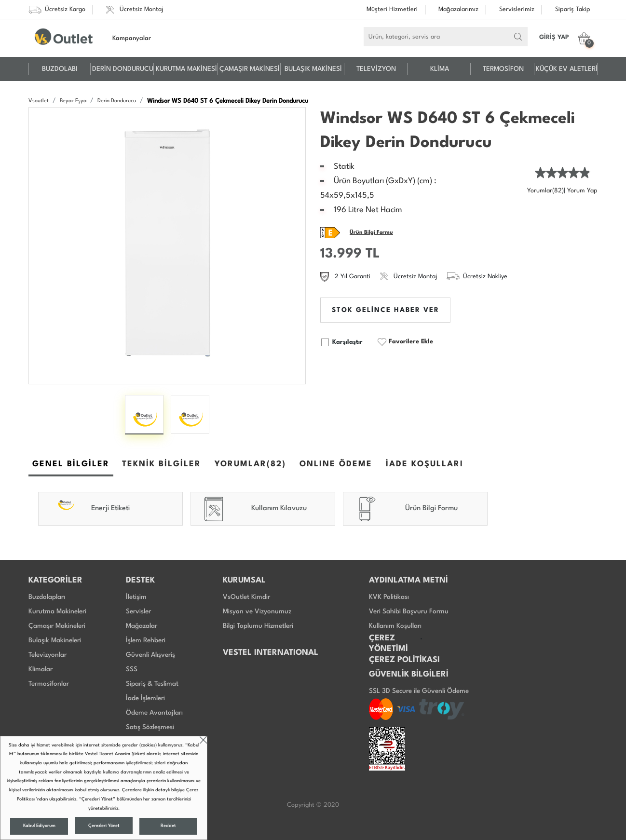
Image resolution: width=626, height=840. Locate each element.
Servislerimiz (517, 9)
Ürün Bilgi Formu (371, 233)
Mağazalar (142, 626)
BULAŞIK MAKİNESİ (313, 69)
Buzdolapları (47, 597)
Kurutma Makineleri (57, 611)
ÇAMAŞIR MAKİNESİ (250, 69)
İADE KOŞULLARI (425, 464)
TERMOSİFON (503, 69)
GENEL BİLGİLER (71, 464)
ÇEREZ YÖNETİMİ (388, 644)
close (203, 740)
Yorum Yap (582, 191)
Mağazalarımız (458, 9)
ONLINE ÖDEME (336, 464)
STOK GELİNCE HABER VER (386, 310)
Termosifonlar (49, 684)
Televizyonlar (48, 655)
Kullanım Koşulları (395, 626)
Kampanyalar (132, 38)
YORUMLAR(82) (250, 464)
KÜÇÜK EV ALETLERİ (567, 69)
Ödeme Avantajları (154, 713)
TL (373, 254)
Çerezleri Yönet (104, 826)
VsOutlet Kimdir (246, 597)
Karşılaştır (341, 342)
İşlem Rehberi (146, 640)
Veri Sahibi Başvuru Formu (409, 611)
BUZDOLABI (60, 69)
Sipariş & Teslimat (152, 684)
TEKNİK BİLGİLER (162, 464)
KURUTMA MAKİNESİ (186, 69)
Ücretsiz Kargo (57, 10)
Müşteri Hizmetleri (392, 9)
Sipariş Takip (573, 9)
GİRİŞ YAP (554, 37)
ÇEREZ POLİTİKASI (404, 660)
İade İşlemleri (145, 698)
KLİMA (440, 69)
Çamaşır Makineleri (57, 626)
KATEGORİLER (55, 580)
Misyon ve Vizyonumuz (257, 611)
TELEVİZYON (376, 69)
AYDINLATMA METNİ (408, 580)
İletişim (136, 597)
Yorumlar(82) (545, 191)
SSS (132, 669)
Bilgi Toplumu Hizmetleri (258, 626)
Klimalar (41, 669)
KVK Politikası (389, 597)
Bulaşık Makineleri (55, 640)
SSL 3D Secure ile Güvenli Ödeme (419, 691)
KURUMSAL (244, 580)
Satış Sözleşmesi (150, 727)
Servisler (138, 611)
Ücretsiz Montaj (135, 10)
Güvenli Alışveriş (150, 655)
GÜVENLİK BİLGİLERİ (409, 674)
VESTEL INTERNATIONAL (271, 653)
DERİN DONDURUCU (123, 69)
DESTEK (140, 580)
